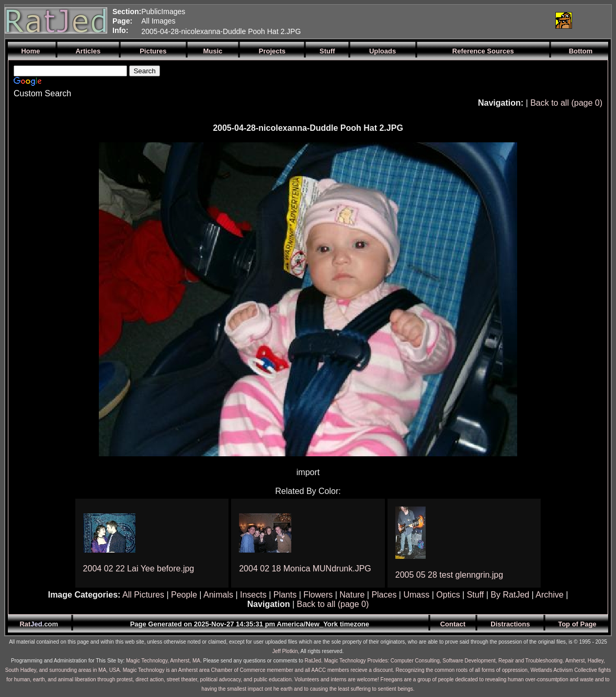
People (184, 595)
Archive (549, 595)
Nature (352, 595)
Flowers (318, 595)
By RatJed (510, 595)
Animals (218, 595)
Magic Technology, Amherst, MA (163, 661)
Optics (448, 595)
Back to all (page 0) (566, 103)
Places (384, 595)
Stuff (476, 595)
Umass (416, 595)
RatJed (313, 661)
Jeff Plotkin (285, 651)
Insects (253, 595)
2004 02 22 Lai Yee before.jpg (139, 569)
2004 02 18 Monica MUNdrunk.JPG (305, 569)
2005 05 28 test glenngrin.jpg (449, 575)
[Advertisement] (423, 20)
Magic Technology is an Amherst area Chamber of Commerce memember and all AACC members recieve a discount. (259, 670)
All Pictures (143, 595)
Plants (285, 595)
